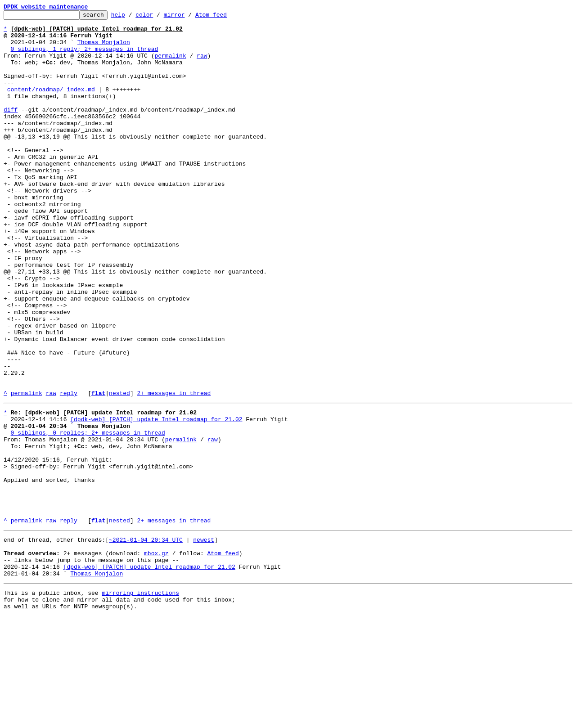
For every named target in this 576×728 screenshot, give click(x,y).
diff (11, 130)
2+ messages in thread (174, 470)
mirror (188, 17)
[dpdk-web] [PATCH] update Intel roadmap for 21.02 (156, 499)
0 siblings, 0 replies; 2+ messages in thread (88, 515)
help (132, 17)
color (158, 17)
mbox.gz (156, 657)
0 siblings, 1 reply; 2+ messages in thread (85, 57)
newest (204, 641)
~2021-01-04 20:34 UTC (146, 641)
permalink (170, 65)
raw (202, 65)
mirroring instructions (140, 702)
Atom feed (225, 17)
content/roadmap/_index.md (51, 105)
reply (69, 470)
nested (119, 470)
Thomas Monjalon (104, 49)
